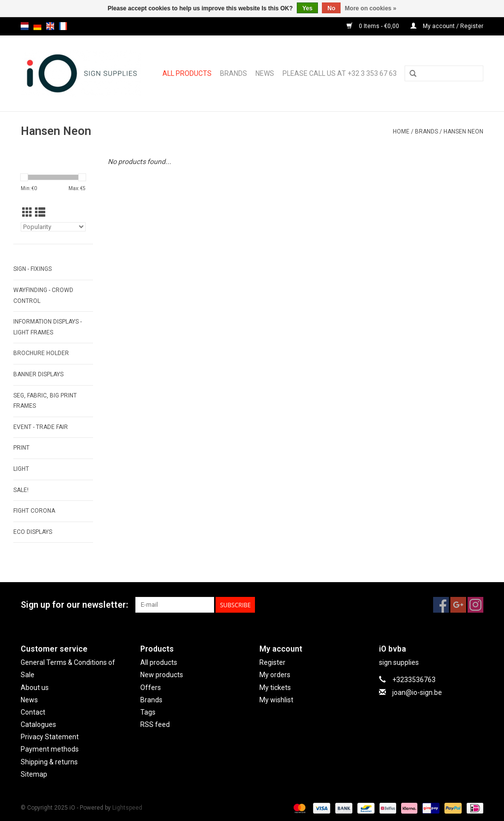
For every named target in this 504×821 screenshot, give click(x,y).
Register (272, 662)
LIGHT (21, 469)
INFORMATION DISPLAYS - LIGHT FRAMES (47, 327)
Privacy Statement (50, 737)
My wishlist (276, 700)
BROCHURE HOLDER (41, 353)
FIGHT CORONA (34, 511)
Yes (307, 8)
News (265, 73)
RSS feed (155, 724)
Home (401, 131)
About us (35, 688)
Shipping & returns (49, 762)
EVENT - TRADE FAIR (41, 427)
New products (162, 675)
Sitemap (34, 774)
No (331, 8)
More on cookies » (371, 8)
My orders (275, 675)
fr (63, 26)
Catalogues (38, 724)
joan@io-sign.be (417, 692)
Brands (234, 73)
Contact (33, 712)
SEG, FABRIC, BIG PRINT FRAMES (45, 401)
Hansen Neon (463, 131)
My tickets (275, 688)
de (37, 26)
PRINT (21, 448)
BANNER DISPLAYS (38, 374)
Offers (151, 688)
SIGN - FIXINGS (32, 269)
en (50, 26)
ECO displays (33, 532)
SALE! (21, 490)
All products (187, 73)
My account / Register (447, 26)
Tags (148, 712)
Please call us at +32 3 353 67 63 (340, 73)
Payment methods (50, 749)
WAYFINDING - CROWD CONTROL (43, 296)
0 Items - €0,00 (374, 26)
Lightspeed (127, 808)
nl (25, 26)
